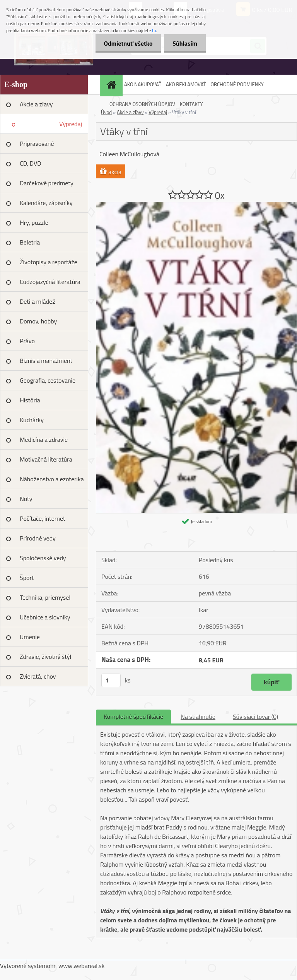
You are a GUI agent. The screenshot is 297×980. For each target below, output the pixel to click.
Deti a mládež (37, 301)
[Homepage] (112, 85)
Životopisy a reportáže (49, 262)
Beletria (30, 242)
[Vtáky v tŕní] (196, 205)
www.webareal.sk (82, 966)
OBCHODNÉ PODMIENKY (237, 84)
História (30, 400)
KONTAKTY (191, 104)
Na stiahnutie (198, 717)
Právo (27, 341)
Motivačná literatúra (46, 459)
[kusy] (111, 680)
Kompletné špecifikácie (133, 717)
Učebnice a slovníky (45, 617)
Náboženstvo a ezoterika (52, 479)
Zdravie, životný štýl (45, 657)
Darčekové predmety (47, 183)
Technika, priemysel (45, 597)
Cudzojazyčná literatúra (50, 282)
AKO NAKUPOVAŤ (143, 84)
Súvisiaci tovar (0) (255, 717)
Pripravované (37, 144)
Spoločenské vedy (43, 558)
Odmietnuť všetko (125, 43)
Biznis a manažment (46, 361)
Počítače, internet (43, 518)
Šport (27, 578)
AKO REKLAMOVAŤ (186, 84)
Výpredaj (71, 124)
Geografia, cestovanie (48, 380)
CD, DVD (31, 163)
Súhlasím (184, 43)
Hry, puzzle (34, 222)
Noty (26, 499)
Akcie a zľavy (36, 104)
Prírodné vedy (38, 538)
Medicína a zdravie (44, 440)
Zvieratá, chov (38, 676)
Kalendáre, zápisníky (46, 203)
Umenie (30, 637)
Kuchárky (32, 420)
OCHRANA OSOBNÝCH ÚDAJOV (142, 104)
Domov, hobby (38, 321)
